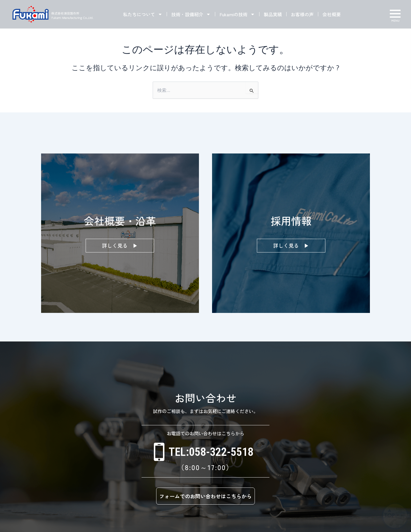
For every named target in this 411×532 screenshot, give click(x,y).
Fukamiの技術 (237, 14)
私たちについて (143, 14)
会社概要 (332, 14)
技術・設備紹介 (191, 14)
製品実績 (273, 14)
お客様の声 (302, 14)
